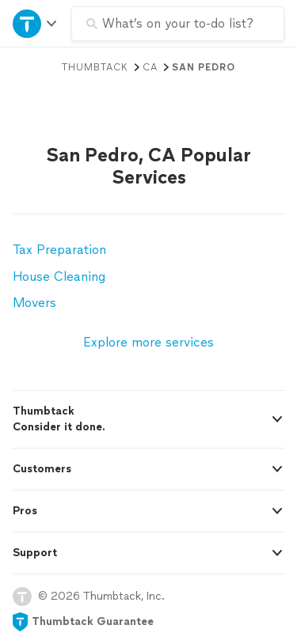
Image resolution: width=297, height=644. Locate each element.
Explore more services (148, 342)
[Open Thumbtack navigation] (36, 23)
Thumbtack (95, 67)
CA (150, 67)
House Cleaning (59, 277)
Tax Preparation (59, 250)
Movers (34, 303)
